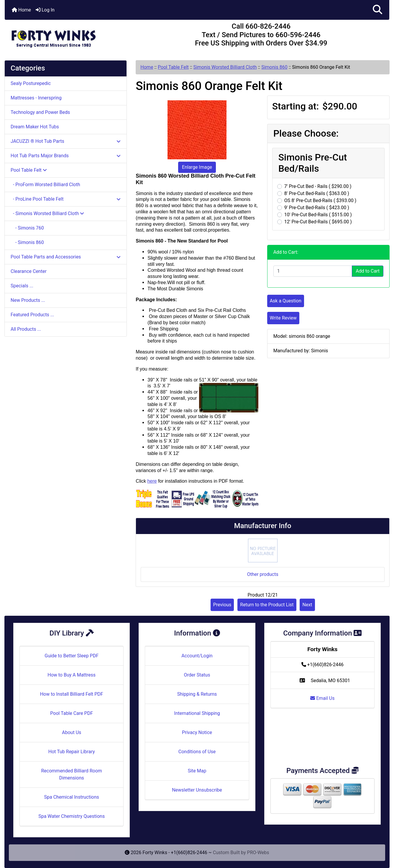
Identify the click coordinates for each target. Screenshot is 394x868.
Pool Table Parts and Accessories (66, 257)
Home (21, 10)
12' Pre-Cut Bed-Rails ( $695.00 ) (318, 222)
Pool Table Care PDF (72, 713)
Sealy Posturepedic (31, 83)
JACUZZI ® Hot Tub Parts (66, 141)
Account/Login (197, 656)
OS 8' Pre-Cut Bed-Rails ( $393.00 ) (320, 200)
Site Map (197, 771)
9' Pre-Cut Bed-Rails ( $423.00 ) (317, 208)
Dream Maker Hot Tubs (35, 127)
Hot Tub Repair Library (72, 752)
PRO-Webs (258, 853)
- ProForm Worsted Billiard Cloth (45, 185)
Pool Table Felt (173, 67)
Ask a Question (286, 301)
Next (307, 605)
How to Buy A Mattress (72, 675)
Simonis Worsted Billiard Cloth (225, 67)
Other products (263, 574)
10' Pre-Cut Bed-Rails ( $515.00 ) (318, 215)
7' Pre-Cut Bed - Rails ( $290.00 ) (318, 186)
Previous (222, 605)
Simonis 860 (274, 67)
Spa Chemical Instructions (71, 797)
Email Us (322, 698)
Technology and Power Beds (40, 112)
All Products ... (26, 329)
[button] (377, 10)
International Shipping (197, 713)
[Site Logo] (69, 36)
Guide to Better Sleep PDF (72, 656)
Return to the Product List (267, 605)
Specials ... (22, 286)
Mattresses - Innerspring (36, 98)
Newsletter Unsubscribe (197, 790)
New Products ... (28, 300)
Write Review (283, 318)
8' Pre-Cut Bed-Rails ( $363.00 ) (317, 193)
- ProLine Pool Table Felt (66, 199)
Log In (45, 10)
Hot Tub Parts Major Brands (66, 156)
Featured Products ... (32, 315)
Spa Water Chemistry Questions (72, 816)
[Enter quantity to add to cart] (313, 271)
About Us (72, 732)
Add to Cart (368, 271)
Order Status (197, 675)
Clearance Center (29, 271)
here (152, 481)
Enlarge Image (197, 167)
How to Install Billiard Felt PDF (72, 694)
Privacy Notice (197, 732)
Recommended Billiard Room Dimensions (71, 774)
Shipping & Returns (197, 694)
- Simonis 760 (27, 228)
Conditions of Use (197, 752)
